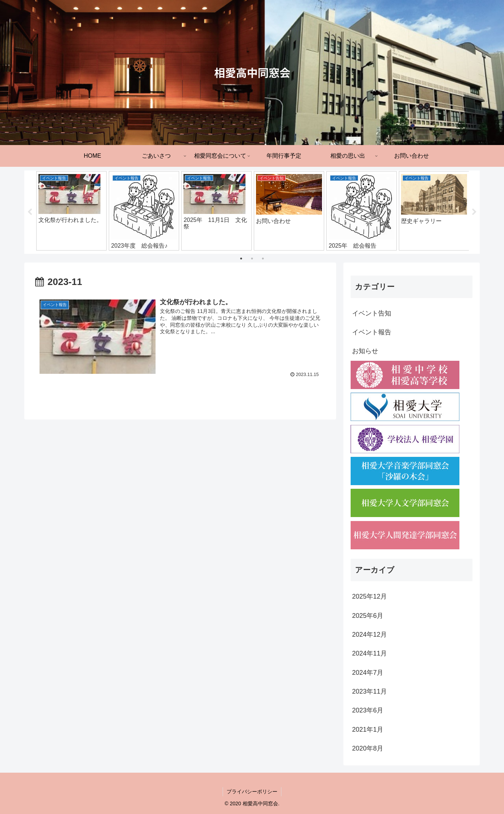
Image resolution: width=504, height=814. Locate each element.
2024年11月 (369, 653)
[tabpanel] (71, 211)
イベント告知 (372, 313)
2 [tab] (252, 259)
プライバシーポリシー (252, 792)
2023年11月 (369, 691)
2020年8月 (368, 748)
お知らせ (365, 351)
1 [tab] (241, 259)
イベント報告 (372, 332)
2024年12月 (369, 635)
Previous (30, 212)
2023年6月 (368, 710)
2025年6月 (368, 616)
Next (474, 212)
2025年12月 (369, 596)
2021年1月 (368, 730)
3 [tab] (263, 259)
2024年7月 (368, 673)
